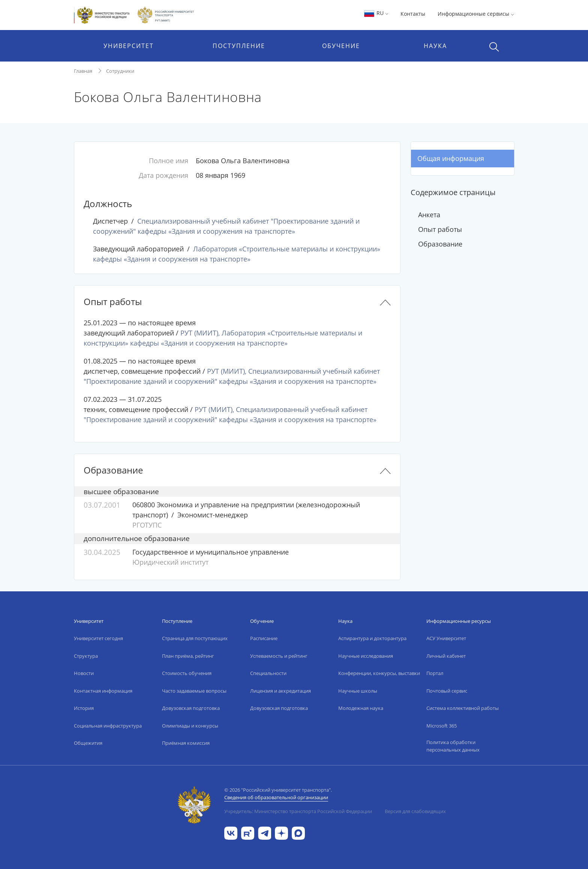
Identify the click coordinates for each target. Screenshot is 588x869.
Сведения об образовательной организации (276, 797)
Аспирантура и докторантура (372, 638)
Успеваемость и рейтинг (279, 656)
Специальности (268, 673)
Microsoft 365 (442, 726)
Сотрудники (120, 71)
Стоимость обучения (187, 673)
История (84, 708)
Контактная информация (103, 691)
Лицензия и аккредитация (280, 691)
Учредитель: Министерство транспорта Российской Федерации (298, 811)
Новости (84, 673)
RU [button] (376, 13)
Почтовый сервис (447, 691)
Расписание (264, 638)
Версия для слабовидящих (415, 811)
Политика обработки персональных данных (453, 746)
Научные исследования (366, 656)
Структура (86, 656)
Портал (435, 673)
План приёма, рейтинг (188, 656)
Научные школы (358, 691)
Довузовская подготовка (191, 708)
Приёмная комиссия (186, 743)
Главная (83, 71)
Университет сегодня (98, 638)
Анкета (429, 215)
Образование (440, 244)
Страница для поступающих (195, 638)
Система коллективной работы (463, 708)
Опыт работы (440, 229)
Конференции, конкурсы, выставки (379, 673)
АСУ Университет (446, 638)
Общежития (88, 743)
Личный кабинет (446, 656)
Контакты (413, 14)
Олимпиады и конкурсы (190, 726)
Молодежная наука (361, 708)
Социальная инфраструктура (108, 726)
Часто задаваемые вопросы (194, 691)
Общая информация (451, 158)
